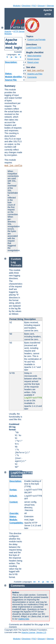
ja (11, 57)
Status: (9, 74)
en (19, 54)
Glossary (41, 6)
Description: (11, 62)
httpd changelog (34, 56)
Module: (14, 520)
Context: (14, 502)
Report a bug (33, 62)
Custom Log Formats (36, 39)
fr (7, 57)
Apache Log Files (35, 74)
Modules (17, 6)
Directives (26, 6)
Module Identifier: (14, 77)
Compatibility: (17, 523)
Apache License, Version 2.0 (34, 632)
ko (16, 57)
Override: (14, 513)
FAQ (34, 6)
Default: (13, 496)
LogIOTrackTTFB (34, 48)
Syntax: (13, 490)
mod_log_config (13, 166)
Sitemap (50, 6)
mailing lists (24, 619)
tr (21, 57)
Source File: (11, 80)
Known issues (33, 59)
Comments (32, 77)
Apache (8, 31)
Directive (17, 476)
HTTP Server (19, 31)
